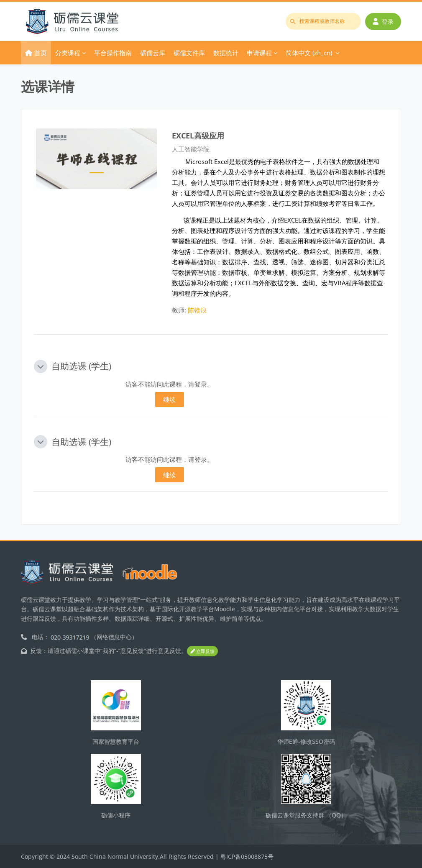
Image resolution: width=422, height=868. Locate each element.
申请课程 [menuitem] (259, 53)
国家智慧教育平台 (116, 741)
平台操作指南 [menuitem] (113, 53)
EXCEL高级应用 (198, 135)
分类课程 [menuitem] (68, 53)
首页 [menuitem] (41, 53)
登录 (383, 22)
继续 (169, 399)
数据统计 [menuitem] (226, 53)
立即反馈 (202, 651)
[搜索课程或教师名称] (323, 21)
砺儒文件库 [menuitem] (189, 53)
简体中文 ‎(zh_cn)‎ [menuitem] (309, 53)
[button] (41, 366)
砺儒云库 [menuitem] (153, 53)
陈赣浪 (197, 310)
